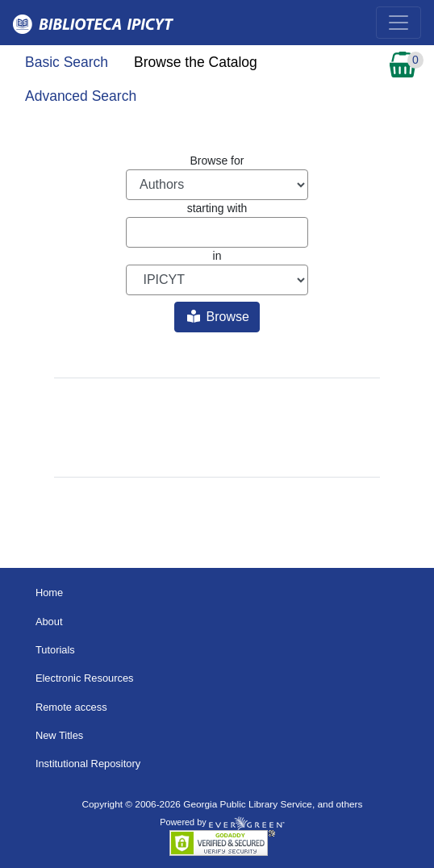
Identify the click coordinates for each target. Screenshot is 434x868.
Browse (218, 317)
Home (49, 593)
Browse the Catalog (196, 62)
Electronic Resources (85, 678)
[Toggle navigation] (399, 23)
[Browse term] (217, 232)
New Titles (59, 735)
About (49, 622)
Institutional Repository (88, 764)
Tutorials (55, 650)
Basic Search (67, 62)
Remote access (71, 707)
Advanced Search (81, 96)
